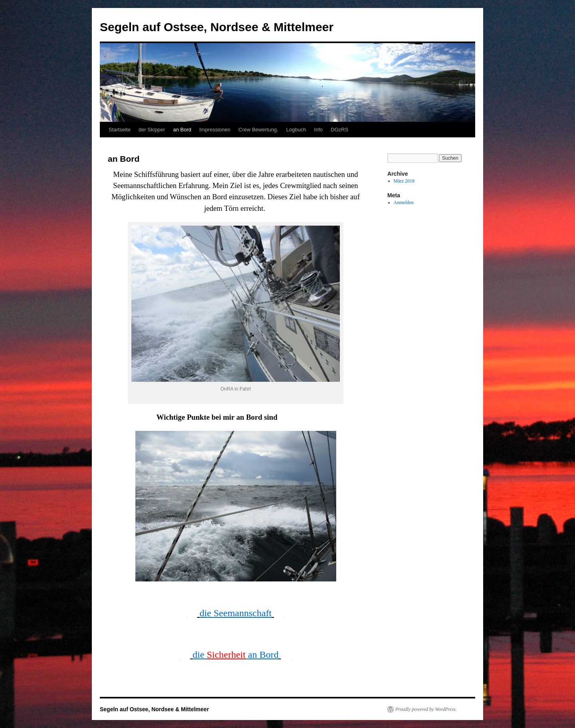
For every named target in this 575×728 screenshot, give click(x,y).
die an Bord (235, 655)
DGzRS (339, 130)
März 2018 (404, 181)
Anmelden (404, 202)
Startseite (120, 130)
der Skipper (152, 130)
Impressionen (215, 130)
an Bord (182, 130)
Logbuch (296, 130)
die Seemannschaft (236, 613)
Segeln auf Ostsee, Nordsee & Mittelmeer (217, 27)
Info (319, 130)
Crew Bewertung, (258, 130)
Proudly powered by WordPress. (426, 709)
